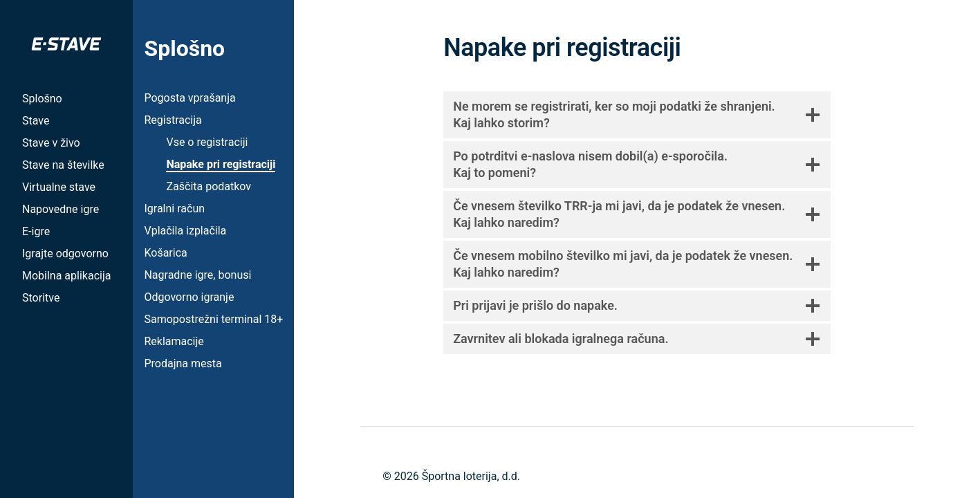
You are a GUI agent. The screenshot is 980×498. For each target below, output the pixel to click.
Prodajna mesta (183, 363)
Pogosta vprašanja (189, 98)
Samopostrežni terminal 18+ (213, 319)
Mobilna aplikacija (66, 276)
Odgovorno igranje (189, 297)
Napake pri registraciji (221, 164)
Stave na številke (63, 165)
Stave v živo (51, 143)
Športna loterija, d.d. (471, 476)
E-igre (36, 231)
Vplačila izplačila (185, 231)
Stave (36, 121)
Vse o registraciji (207, 142)
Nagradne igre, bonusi (197, 275)
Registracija (173, 120)
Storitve (41, 298)
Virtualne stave (59, 187)
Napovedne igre (61, 209)
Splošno (42, 99)
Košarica (165, 253)
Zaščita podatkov (209, 186)
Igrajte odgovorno (65, 253)
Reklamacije (174, 341)
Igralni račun (174, 209)
